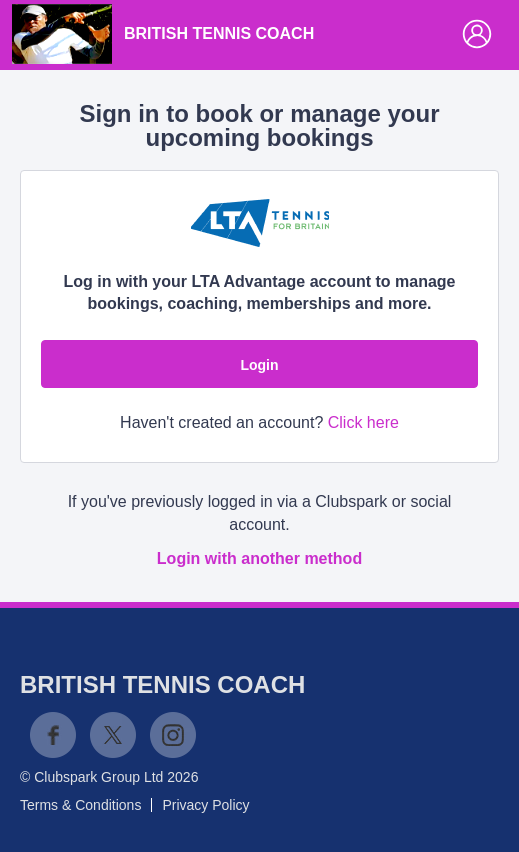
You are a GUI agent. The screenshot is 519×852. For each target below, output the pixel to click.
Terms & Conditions (80, 805)
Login (259, 365)
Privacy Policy (205, 805)
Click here (363, 422)
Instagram (173, 735)
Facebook (53, 735)
